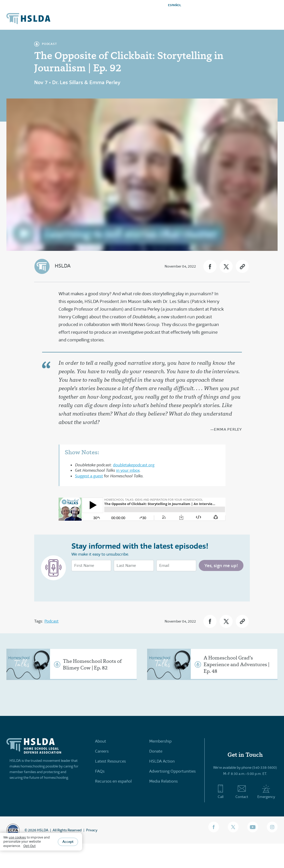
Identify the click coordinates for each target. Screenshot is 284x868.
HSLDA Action (162, 761)
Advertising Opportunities (172, 771)
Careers (102, 751)
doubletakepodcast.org (134, 465)
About (101, 741)
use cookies (17, 837)
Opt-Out (30, 846)
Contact (242, 792)
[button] (210, 266)
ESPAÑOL (175, 5)
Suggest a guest (89, 476)
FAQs (100, 771)
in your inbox (128, 470)
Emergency (266, 792)
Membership (160, 741)
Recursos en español (113, 781)
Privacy (92, 830)
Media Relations (163, 781)
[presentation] (110, 585)
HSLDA (63, 266)
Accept (68, 842)
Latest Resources (110, 761)
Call (220, 792)
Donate (156, 751)
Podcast (51, 621)
